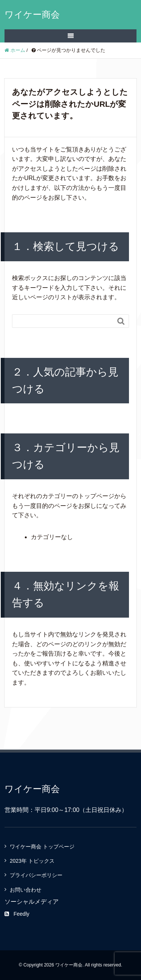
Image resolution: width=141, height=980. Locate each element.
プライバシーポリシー (36, 875)
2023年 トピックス (32, 861)
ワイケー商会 (32, 14)
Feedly (17, 914)
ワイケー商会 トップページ (42, 847)
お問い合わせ (26, 890)
